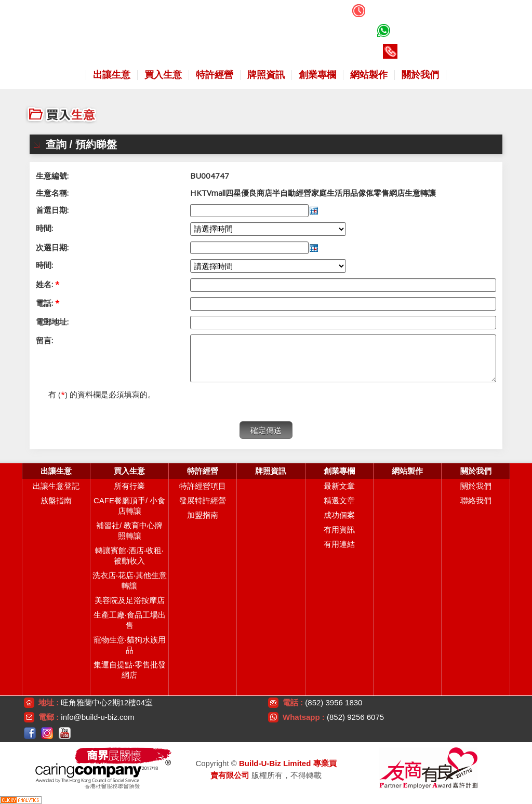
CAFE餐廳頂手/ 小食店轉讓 (129, 506)
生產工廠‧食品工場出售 (130, 620)
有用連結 (339, 544)
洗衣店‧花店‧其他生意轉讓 (130, 580)
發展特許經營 (203, 500)
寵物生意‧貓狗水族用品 (130, 645)
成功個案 (339, 515)
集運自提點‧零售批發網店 (130, 670)
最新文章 (339, 486)
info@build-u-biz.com (97, 717)
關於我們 (476, 486)
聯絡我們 (476, 500)
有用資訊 (339, 530)
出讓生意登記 (56, 486)
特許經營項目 (203, 486)
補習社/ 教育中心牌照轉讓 (129, 531)
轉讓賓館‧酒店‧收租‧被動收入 (129, 555)
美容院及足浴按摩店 (130, 600)
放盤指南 (56, 500)
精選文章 (339, 500)
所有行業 (129, 486)
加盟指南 (203, 515)
